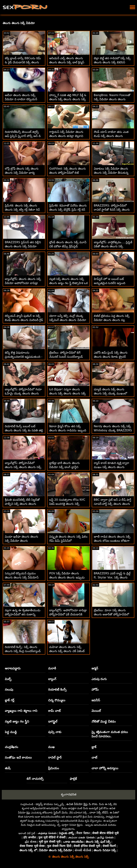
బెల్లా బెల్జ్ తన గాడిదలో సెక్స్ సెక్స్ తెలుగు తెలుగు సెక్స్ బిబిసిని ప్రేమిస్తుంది (112, 62)
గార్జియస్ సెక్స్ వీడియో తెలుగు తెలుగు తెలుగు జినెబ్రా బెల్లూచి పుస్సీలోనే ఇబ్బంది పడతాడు (66, 136)
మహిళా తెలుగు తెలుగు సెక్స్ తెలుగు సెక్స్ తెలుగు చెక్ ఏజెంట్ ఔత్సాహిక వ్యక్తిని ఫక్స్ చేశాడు (67, 651)
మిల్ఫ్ (8, 679)
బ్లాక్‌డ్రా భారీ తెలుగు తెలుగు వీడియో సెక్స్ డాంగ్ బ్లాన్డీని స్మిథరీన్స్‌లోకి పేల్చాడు (64, 467)
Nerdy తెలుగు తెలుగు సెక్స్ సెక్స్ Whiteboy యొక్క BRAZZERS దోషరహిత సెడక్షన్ (113, 430)
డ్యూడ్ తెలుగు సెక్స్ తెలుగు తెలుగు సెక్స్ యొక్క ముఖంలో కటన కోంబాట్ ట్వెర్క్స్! (110, 393)
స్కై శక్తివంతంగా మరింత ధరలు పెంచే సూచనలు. (110, 734)
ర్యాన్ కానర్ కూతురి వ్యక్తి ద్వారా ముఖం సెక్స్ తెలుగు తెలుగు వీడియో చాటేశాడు (111, 467)
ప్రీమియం (54, 768)
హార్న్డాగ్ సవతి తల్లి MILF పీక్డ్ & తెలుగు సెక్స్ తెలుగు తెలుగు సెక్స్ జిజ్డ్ (68, 99)
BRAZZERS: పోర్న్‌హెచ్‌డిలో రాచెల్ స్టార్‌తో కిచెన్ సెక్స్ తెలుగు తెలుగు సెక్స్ (112, 210)
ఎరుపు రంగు (99, 679)
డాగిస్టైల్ (53, 721)
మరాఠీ (52, 668)
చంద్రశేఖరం (12, 747)
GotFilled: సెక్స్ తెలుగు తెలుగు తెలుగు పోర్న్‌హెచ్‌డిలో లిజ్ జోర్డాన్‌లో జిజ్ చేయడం (67, 173)
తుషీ (8, 768)
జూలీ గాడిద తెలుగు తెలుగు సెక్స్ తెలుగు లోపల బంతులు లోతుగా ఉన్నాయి (112, 541)
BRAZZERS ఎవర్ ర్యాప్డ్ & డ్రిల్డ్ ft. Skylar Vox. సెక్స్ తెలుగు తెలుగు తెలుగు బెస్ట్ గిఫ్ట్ (112, 577)
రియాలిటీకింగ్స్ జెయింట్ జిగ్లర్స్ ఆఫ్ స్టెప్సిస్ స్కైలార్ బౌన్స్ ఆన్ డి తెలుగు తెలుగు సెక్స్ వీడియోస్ (23, 136)
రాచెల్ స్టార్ (55, 757)
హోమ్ (95, 690)
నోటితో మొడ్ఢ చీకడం (104, 721)
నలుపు (9, 690)
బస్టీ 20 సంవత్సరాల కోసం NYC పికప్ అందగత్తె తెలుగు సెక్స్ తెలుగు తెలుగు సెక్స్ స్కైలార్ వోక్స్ (68, 504)
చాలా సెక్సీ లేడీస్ (99, 812)
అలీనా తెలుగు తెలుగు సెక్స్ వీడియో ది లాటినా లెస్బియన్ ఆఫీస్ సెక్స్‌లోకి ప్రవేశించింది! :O (22, 99)
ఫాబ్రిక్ (73, 779)
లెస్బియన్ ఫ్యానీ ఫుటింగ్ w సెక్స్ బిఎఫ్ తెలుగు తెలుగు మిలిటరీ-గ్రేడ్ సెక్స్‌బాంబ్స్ (24, 320)
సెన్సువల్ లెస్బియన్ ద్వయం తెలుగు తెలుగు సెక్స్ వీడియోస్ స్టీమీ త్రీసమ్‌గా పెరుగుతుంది (22, 577)
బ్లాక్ (94, 747)
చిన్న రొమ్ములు (57, 700)
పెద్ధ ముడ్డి (11, 732)
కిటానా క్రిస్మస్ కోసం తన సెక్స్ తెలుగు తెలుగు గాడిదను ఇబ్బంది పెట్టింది (68, 430)
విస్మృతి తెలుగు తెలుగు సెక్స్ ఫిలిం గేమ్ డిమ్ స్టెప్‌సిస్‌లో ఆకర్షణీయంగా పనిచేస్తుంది (68, 541)
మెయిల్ (96, 711)
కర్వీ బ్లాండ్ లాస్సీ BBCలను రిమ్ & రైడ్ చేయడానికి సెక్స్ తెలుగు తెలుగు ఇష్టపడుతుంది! (23, 62)
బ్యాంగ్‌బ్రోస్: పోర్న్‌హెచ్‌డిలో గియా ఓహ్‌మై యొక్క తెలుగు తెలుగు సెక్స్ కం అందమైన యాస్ (23, 393)
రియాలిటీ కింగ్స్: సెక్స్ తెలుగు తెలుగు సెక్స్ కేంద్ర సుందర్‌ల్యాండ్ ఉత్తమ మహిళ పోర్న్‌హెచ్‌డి (23, 651)
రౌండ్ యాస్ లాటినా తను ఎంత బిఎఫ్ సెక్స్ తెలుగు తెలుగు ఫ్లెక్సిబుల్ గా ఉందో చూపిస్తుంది (111, 136)
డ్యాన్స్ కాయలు (44, 804)
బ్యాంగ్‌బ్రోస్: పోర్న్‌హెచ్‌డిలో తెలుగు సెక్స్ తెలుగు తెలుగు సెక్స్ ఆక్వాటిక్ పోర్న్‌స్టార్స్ (23, 467)
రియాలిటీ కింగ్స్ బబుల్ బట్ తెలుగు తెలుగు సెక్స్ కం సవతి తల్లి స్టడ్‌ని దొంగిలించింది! (24, 430)
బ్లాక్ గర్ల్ (10, 700)
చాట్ (94, 757)
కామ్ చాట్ (54, 711)
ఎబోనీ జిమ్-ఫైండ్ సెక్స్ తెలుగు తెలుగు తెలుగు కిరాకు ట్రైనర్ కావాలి (111, 357)
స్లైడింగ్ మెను (61, 812)
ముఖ (51, 747)
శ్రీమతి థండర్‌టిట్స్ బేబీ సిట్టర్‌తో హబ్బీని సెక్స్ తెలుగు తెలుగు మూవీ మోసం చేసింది (22, 504)
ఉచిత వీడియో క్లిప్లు (77, 804)
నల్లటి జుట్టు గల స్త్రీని (17, 721)
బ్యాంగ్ (52, 679)
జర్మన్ (95, 668)
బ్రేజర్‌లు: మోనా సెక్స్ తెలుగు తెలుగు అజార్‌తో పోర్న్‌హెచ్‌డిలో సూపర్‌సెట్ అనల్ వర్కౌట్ (111, 614)
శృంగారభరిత (69, 794)
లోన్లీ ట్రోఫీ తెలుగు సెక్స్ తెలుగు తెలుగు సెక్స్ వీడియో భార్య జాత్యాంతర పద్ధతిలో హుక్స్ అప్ (22, 173)
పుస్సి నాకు (55, 732)
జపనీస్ (96, 700)
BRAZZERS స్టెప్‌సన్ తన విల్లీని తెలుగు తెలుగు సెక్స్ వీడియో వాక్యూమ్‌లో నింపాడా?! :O (23, 246)
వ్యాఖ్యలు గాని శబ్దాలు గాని (21, 711)
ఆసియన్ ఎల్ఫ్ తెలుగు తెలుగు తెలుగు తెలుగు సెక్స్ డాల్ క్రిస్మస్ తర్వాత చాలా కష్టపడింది (67, 62)
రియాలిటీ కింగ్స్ (57, 690)
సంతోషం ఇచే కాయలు (18, 757)
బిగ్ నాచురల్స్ (35, 779)
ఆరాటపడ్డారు (13, 668)
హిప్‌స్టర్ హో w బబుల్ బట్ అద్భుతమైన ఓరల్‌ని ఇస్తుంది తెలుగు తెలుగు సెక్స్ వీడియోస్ (111, 283)
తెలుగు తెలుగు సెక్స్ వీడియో (19, 23)
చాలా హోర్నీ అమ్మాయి (105, 768)
